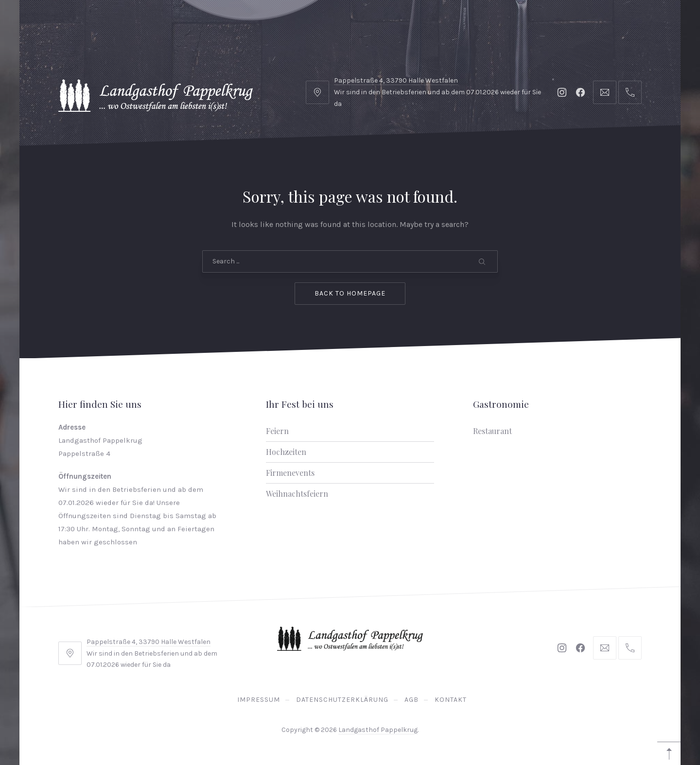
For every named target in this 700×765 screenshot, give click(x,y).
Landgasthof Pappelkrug (378, 730)
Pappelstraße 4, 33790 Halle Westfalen (149, 642)
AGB (411, 700)
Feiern (277, 431)
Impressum (259, 700)
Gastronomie (171, 24)
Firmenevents (290, 473)
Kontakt (451, 700)
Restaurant (492, 431)
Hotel (109, 24)
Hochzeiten (286, 452)
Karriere (396, 24)
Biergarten (331, 24)
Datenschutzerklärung (342, 700)
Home (62, 24)
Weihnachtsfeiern (297, 494)
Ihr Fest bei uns (253, 24)
